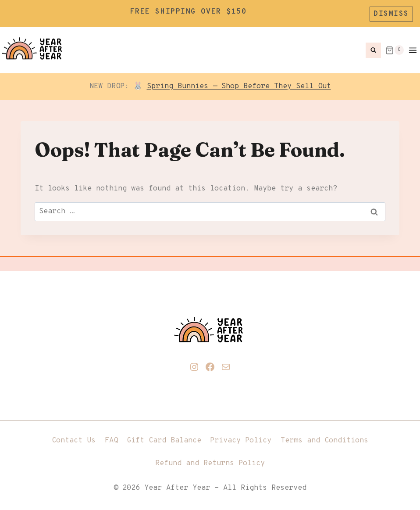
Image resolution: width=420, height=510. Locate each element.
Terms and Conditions (324, 438)
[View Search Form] (373, 48)
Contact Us (74, 438)
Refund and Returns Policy (210, 461)
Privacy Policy (241, 438)
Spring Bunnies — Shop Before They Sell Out (239, 84)
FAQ (111, 438)
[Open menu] (414, 47)
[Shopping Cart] (395, 47)
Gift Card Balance (164, 438)
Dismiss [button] (391, 12)
